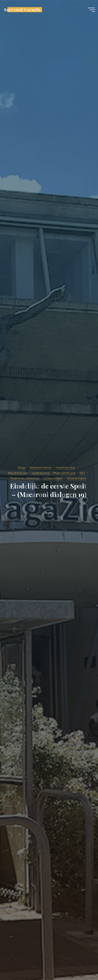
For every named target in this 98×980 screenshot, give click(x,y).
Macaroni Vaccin (41, 467)
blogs (22, 467)
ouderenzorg (41, 473)
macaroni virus (65, 467)
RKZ (82, 473)
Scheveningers (76, 478)
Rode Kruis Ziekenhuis (25, 478)
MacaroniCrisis (18, 473)
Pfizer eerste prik (64, 473)
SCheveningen (53, 478)
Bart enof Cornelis (22, 10)
